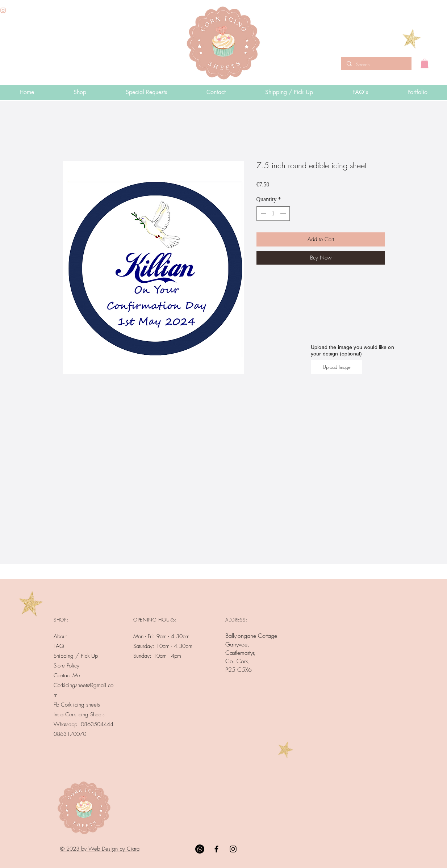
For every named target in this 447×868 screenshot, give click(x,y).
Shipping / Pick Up (77, 656)
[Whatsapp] (200, 849)
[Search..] (376, 64)
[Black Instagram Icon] (233, 849)
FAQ (59, 646)
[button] (425, 63)
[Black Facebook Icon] (216, 849)
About (60, 636)
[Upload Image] (337, 367)
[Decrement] (263, 214)
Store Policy (66, 666)
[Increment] (284, 214)
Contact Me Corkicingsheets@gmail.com (83, 685)
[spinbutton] (273, 214)
